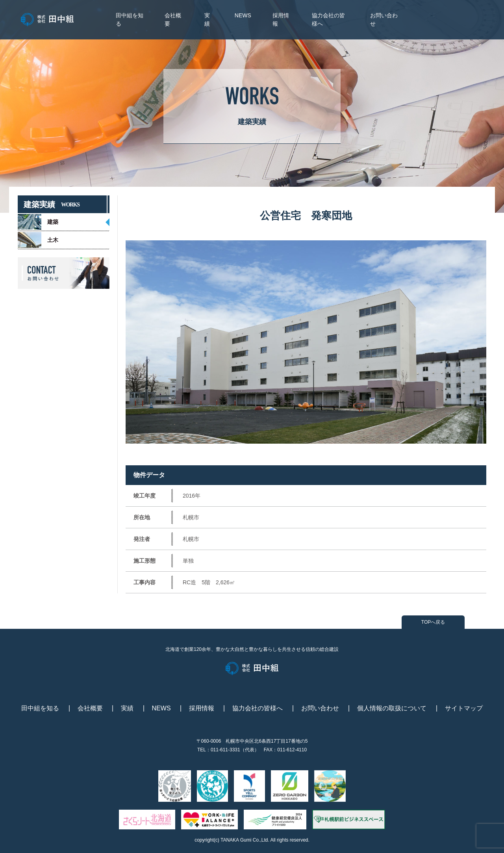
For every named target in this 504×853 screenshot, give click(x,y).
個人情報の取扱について (392, 708)
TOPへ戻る (433, 622)
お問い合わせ (320, 708)
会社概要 (90, 708)
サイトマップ (464, 708)
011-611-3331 (225, 750)
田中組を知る (40, 708)
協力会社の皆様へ (258, 708)
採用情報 (202, 708)
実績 (127, 708)
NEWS (243, 15)
